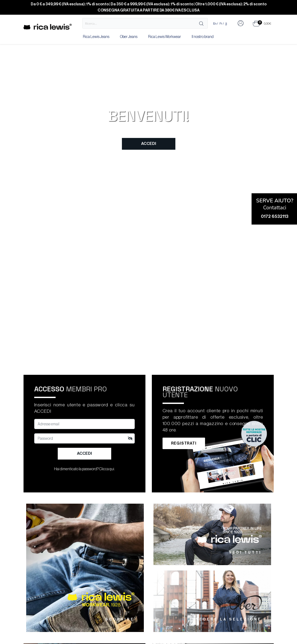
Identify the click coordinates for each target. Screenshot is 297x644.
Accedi (149, 144)
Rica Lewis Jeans (96, 37)
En (215, 24)
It (226, 24)
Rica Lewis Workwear (165, 37)
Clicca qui (107, 469)
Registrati (184, 443)
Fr (221, 24)
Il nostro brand (203, 37)
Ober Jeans (129, 37)
